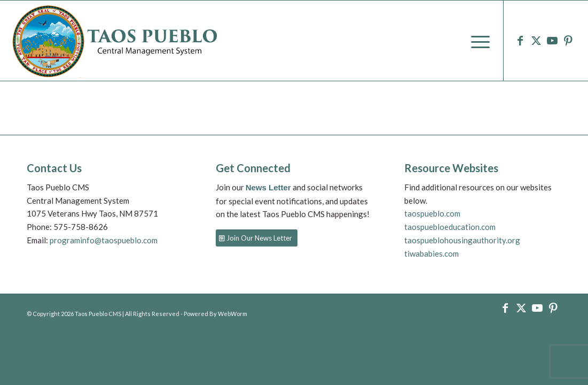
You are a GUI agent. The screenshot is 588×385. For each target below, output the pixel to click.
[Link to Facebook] (520, 40)
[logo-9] (116, 41)
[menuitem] (477, 41)
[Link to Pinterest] (568, 40)
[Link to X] (536, 40)
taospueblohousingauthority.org (462, 240)
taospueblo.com (432, 213)
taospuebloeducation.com (450, 227)
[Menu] (477, 41)
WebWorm (233, 314)
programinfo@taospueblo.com (103, 240)
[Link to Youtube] (552, 40)
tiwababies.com (432, 253)
